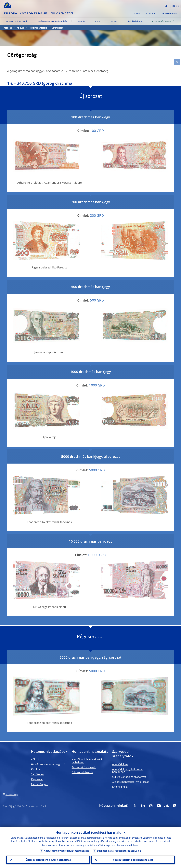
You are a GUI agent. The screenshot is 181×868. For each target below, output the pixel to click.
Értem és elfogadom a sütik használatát (48, 860)
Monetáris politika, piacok (16, 21)
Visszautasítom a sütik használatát (133, 860)
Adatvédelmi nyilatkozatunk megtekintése (67, 851)
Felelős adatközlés (82, 772)
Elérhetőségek (39, 784)
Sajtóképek (38, 774)
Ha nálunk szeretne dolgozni (48, 764)
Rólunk (137, 13)
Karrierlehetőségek (170, 13)
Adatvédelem (120, 764)
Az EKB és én (151, 13)
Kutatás (114, 21)
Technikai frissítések (84, 767)
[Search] (149, 6)
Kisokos (36, 769)
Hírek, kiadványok (134, 21)
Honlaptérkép (12, 794)
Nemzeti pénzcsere (38, 28)
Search (166, 6)
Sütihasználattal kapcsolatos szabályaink (119, 851)
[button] (170, 6)
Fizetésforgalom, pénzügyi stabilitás (52, 21)
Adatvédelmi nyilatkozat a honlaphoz (127, 770)
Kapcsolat (37, 779)
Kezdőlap (8, 28)
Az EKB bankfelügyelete (163, 21)
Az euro (98, 21)
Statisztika (81, 21)
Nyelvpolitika (120, 787)
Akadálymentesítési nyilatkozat (130, 782)
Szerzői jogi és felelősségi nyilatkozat (87, 761)
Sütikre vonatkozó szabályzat (129, 777)
